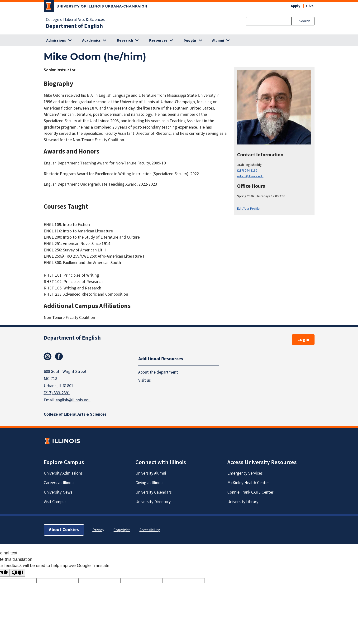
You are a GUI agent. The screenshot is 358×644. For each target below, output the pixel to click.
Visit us (145, 380)
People (190, 41)
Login (303, 340)
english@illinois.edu (73, 400)
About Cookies (64, 530)
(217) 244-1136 (247, 171)
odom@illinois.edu (250, 176)
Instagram (48, 356)
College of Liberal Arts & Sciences (75, 20)
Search (305, 21)
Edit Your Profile (248, 209)
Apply (296, 6)
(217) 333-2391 (57, 393)
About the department (158, 372)
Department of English (74, 26)
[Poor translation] (17, 573)
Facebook (59, 356)
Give (310, 6)
